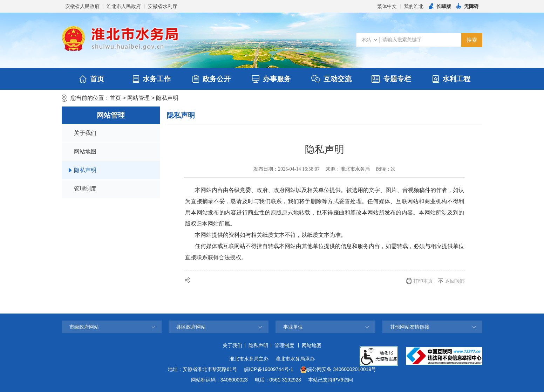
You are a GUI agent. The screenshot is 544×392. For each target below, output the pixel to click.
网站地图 (85, 152)
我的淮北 (414, 6)
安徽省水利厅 (163, 6)
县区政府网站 (191, 327)
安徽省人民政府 (82, 6)
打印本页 (423, 281)
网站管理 (138, 98)
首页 (92, 79)
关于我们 (85, 133)
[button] (440, 6)
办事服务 (271, 79)
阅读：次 (386, 169)
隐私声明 (167, 98)
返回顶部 (455, 281)
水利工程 (451, 79)
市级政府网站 (84, 327)
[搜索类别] (369, 40)
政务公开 (212, 79)
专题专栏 (391, 79)
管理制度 (85, 189)
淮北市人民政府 (124, 6)
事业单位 (293, 327)
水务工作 (152, 79)
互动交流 (331, 79)
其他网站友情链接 (410, 327)
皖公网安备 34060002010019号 (338, 370)
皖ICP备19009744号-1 (268, 369)
